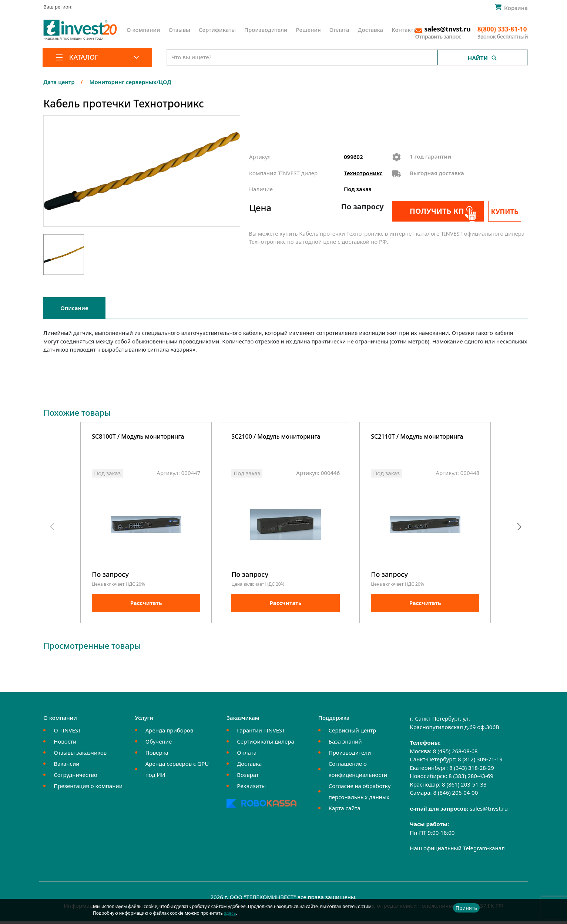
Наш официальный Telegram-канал (457, 851)
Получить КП (432, 211)
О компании (143, 30)
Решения (308, 30)
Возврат (248, 778)
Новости (65, 745)
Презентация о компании (88, 789)
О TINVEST (67, 734)
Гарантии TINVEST (261, 734)
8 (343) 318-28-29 (472, 771)
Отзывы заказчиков (80, 756)
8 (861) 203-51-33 (464, 788)
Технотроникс (363, 173)
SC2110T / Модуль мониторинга (417, 437)
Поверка (157, 756)
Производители (266, 30)
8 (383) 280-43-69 (471, 779)
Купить (508, 212)
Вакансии (66, 767)
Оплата (339, 30)
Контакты (405, 30)
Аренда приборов (169, 734)
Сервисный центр (353, 734)
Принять (466, 908)
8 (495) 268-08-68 (455, 754)
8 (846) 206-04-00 (455, 796)
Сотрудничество (75, 778)
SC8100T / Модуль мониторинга (138, 437)
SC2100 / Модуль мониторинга (276, 437)
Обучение (159, 745)
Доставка (371, 30)
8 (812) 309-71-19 (480, 762)
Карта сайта (345, 811)
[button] (519, 528)
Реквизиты (251, 789)
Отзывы (180, 30)
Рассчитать (146, 606)
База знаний (345, 745)
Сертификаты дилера (266, 745)
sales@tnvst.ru (489, 812)
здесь (230, 913)
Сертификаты (217, 30)
